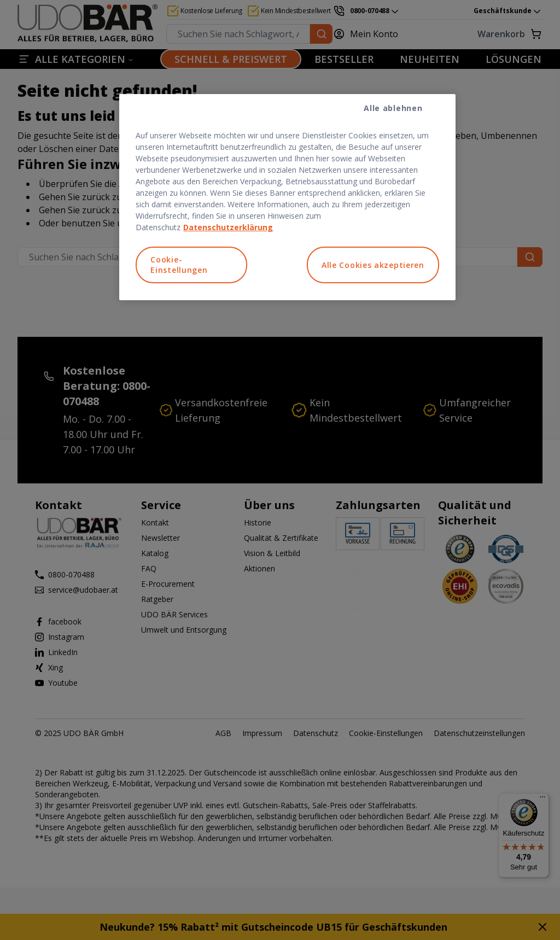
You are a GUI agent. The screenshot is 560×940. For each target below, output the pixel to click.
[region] (287, 197)
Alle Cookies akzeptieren (373, 265)
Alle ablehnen (393, 108)
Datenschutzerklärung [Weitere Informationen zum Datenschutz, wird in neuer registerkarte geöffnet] (228, 227)
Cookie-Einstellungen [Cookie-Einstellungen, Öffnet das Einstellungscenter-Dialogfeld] (179, 265)
